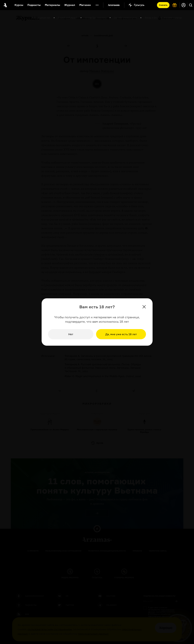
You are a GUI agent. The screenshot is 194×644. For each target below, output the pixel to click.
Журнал (70, 5)
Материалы (52, 5)
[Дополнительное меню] (97, 5)
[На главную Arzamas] (5, 5)
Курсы (19, 5)
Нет (71, 334)
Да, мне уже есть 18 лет (121, 334)
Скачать (163, 5)
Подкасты (34, 5)
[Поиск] (191, 5)
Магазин (85, 5)
